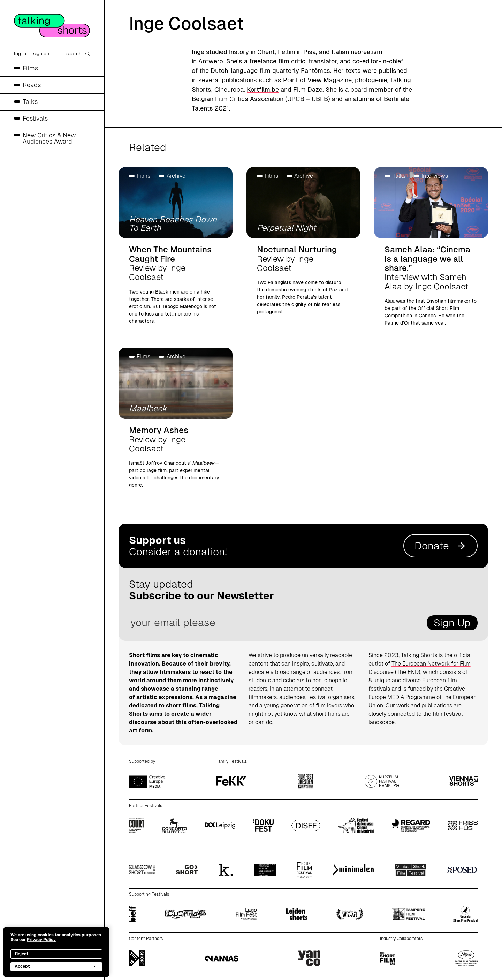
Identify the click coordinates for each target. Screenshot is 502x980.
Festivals (35, 118)
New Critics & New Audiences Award (49, 138)
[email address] (274, 623)
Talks (30, 102)
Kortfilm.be (263, 89)
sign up (41, 54)
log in (20, 54)
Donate (440, 546)
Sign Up (452, 623)
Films (30, 68)
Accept (56, 966)
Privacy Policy (41, 940)
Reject (56, 954)
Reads (32, 85)
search (78, 54)
